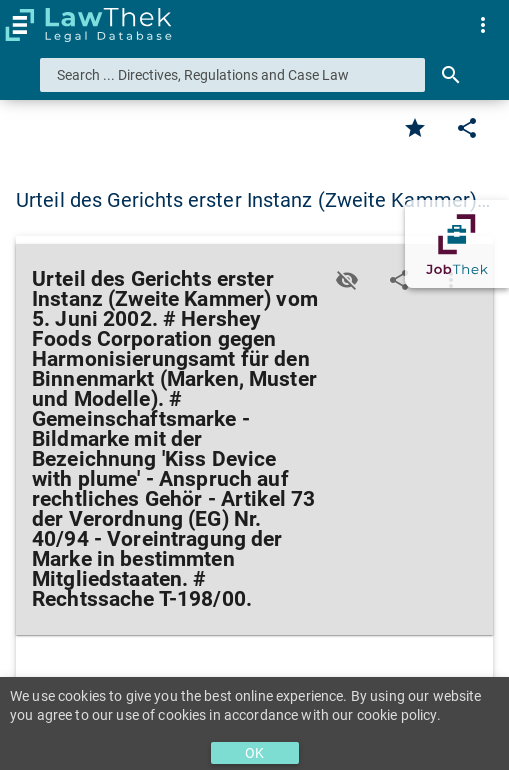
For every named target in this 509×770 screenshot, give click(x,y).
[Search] (451, 75)
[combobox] (232, 75)
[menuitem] (483, 25)
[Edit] (467, 128)
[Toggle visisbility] (347, 280)
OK (254, 753)
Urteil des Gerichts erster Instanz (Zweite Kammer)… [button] (253, 200)
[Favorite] (415, 128)
